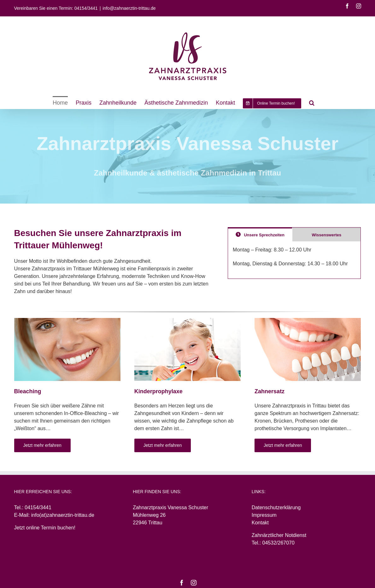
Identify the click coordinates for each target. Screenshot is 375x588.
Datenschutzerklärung (276, 507)
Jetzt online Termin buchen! (45, 528)
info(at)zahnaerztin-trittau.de (63, 515)
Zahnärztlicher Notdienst (279, 535)
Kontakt (260, 523)
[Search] (312, 102)
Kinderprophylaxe (158, 391)
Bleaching (28, 391)
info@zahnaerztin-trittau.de (129, 8)
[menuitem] (60, 102)
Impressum (264, 515)
